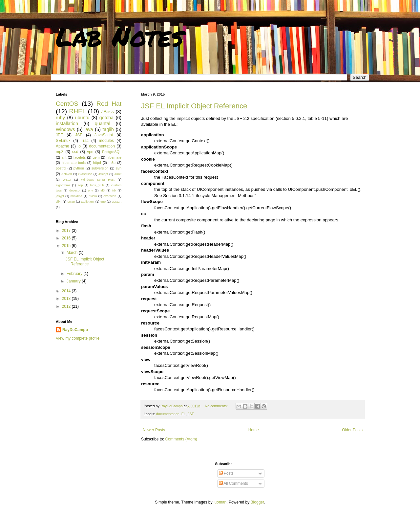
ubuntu (82, 118)
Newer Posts (154, 430)
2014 (67, 291)
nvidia (93, 196)
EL (184, 414)
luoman (220, 502)
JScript (103, 174)
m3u (112, 163)
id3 (103, 190)
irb (114, 190)
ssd (75, 152)
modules (106, 141)
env (90, 190)
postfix (61, 168)
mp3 (60, 152)
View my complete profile (78, 338)
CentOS (67, 104)
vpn (90, 152)
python (79, 168)
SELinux (63, 141)
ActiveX (67, 174)
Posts (226, 473)
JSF (191, 414)
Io (79, 146)
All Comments (233, 483)
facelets (80, 157)
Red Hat (109, 104)
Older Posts (352, 430)
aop (80, 185)
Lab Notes (120, 36)
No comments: (217, 406)
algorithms (63, 185)
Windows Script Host (98, 179)
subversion (100, 168)
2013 (67, 299)
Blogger (257, 502)
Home (254, 430)
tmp (103, 202)
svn (119, 168)
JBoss (107, 112)
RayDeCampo (75, 330)
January (74, 281)
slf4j (59, 202)
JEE (59, 135)
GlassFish (85, 174)
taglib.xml (88, 202)
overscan (110, 196)
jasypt (60, 196)
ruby (60, 118)
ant (64, 157)
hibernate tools (74, 163)
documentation (168, 414)
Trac (85, 141)
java (89, 129)
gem (96, 157)
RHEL (77, 111)
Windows (65, 129)
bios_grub (97, 185)
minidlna (76, 196)
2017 (67, 231)
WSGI (67, 179)
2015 (67, 246)
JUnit (118, 174)
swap (71, 202)
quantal (103, 123)
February (75, 274)
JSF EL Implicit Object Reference (194, 106)
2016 (67, 238)
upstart (117, 202)
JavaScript (104, 135)
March (73, 253)
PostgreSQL (112, 152)
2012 (67, 306)
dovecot (75, 190)
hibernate (114, 157)
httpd (97, 163)
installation (67, 123)
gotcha (106, 118)
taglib (108, 129)
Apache (63, 146)
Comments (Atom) (181, 439)
